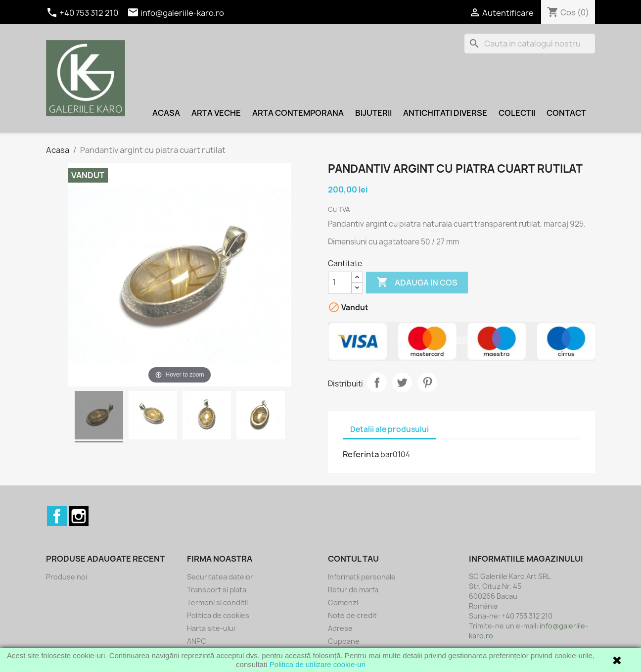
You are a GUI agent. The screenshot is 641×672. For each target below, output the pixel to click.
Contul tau (353, 559)
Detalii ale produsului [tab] (389, 429)
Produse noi (67, 577)
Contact (566, 113)
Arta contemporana (298, 113)
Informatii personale (362, 577)
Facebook (57, 516)
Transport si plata (217, 590)
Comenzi (343, 602)
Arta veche (216, 113)
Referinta (361, 454)
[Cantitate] (340, 283)
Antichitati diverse (445, 113)
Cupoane (344, 641)
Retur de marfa (353, 590)
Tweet (402, 383)
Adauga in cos (417, 283)
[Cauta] (530, 44)
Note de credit (352, 615)
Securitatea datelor (220, 577)
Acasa (166, 113)
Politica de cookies (218, 615)
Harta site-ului (211, 628)
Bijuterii (373, 113)
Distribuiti (377, 383)
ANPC (197, 641)
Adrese (340, 628)
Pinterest (427, 383)
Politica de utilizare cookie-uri (318, 664)
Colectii (517, 113)
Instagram (79, 516)
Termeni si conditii (217, 602)
